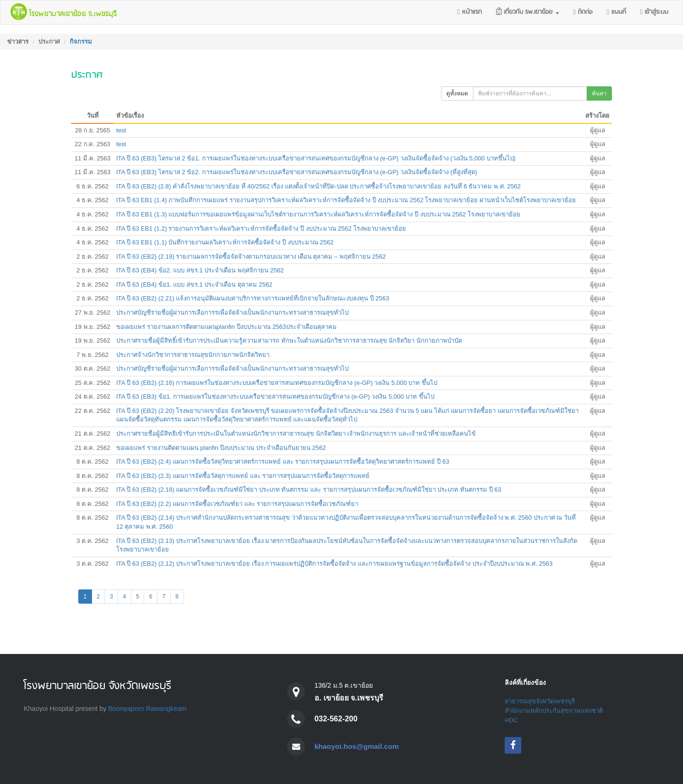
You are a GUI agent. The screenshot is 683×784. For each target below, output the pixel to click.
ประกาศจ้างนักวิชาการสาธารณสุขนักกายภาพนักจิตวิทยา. (194, 355)
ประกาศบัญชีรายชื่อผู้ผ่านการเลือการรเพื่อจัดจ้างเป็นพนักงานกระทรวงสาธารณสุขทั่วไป (232, 313)
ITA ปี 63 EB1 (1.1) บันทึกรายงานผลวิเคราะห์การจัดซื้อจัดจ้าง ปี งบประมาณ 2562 (225, 242)
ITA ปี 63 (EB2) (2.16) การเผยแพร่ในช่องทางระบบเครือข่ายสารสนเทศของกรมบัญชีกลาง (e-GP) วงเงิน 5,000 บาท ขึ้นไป (277, 383)
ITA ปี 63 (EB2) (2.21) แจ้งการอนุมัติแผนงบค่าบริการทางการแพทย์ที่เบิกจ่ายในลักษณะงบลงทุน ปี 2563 (253, 298)
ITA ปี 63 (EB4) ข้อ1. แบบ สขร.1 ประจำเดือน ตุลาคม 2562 (194, 285)
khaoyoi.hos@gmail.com (359, 746)
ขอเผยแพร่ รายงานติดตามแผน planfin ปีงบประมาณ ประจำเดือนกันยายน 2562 (221, 448)
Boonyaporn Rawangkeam (147, 709)
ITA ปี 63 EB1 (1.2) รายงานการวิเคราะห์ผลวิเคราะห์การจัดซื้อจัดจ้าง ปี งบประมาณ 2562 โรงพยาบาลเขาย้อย (261, 229)
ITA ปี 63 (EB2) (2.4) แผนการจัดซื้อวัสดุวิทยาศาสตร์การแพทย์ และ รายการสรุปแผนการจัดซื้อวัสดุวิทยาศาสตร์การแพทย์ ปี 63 (283, 462)
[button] (528, 12)
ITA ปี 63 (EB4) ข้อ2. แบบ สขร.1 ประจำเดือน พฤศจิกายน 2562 (200, 270)
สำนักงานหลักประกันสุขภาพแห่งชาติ (554, 711)
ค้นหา (599, 93)
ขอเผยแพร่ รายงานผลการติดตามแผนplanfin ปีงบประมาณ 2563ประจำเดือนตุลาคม (226, 327)
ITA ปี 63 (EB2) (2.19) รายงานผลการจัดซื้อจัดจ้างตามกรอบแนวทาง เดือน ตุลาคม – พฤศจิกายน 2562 (251, 257)
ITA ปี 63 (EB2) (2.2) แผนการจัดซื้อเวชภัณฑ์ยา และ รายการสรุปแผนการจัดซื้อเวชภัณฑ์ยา (237, 504)
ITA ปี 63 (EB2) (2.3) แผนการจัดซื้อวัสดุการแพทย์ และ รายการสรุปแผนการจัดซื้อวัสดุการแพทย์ (243, 476)
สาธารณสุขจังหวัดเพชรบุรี (540, 701)
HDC (511, 720)
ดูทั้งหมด (457, 93)
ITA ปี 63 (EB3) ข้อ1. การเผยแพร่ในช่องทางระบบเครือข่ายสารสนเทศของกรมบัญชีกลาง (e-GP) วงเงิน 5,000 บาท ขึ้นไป (275, 397)
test (121, 130)
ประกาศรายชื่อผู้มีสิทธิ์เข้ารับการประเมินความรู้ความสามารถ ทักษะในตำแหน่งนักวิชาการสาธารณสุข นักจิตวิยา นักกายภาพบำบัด (289, 341)
